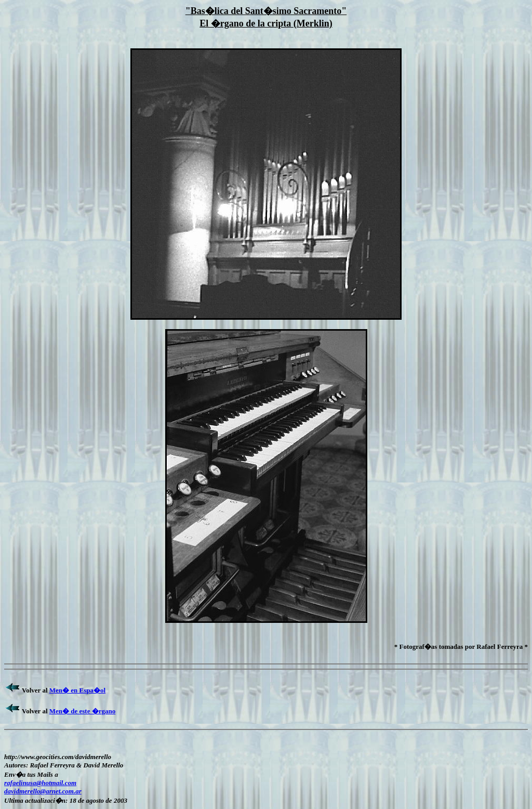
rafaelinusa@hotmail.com (40, 783)
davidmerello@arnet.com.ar (43, 791)
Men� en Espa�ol (77, 690)
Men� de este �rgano (82, 711)
